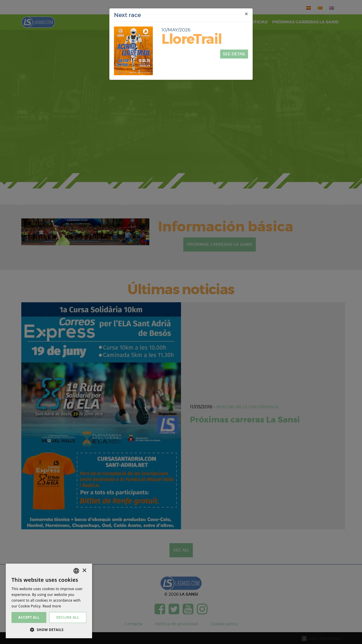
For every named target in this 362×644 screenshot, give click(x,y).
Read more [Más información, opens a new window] (52, 606)
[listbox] (76, 571)
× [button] (84, 571)
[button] (49, 630)
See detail (234, 54)
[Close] (246, 14)
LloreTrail (192, 39)
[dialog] (49, 601)
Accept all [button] (29, 617)
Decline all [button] (68, 617)
